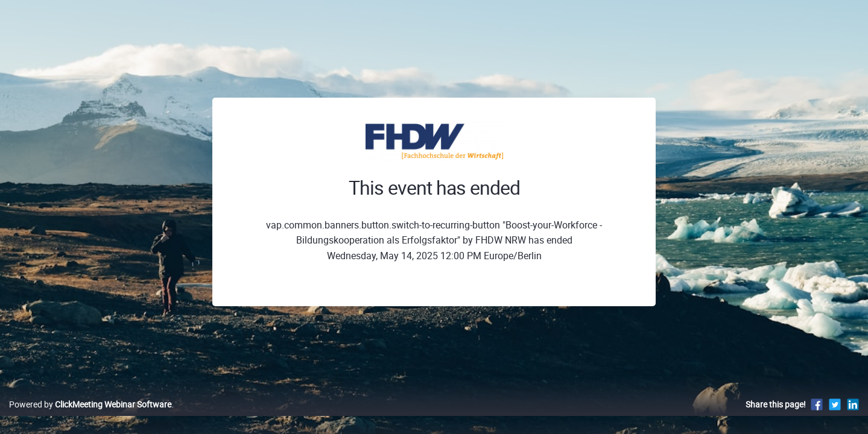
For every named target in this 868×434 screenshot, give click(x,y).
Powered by (90, 417)
